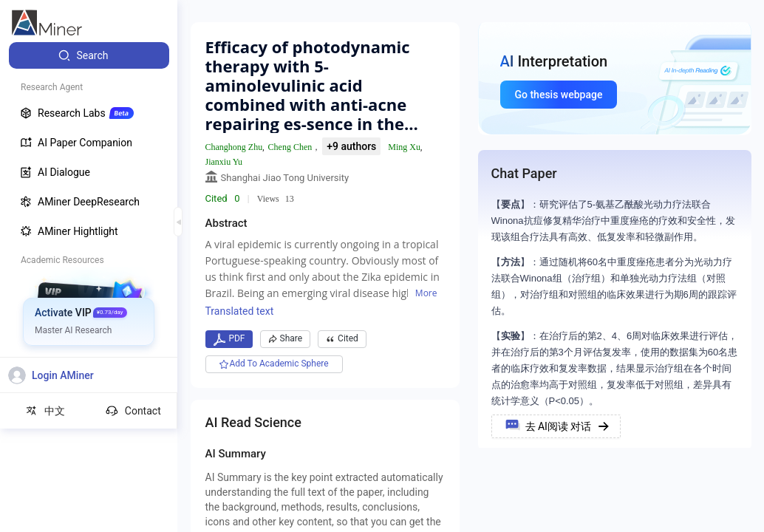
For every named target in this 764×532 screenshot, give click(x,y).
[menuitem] (89, 55)
